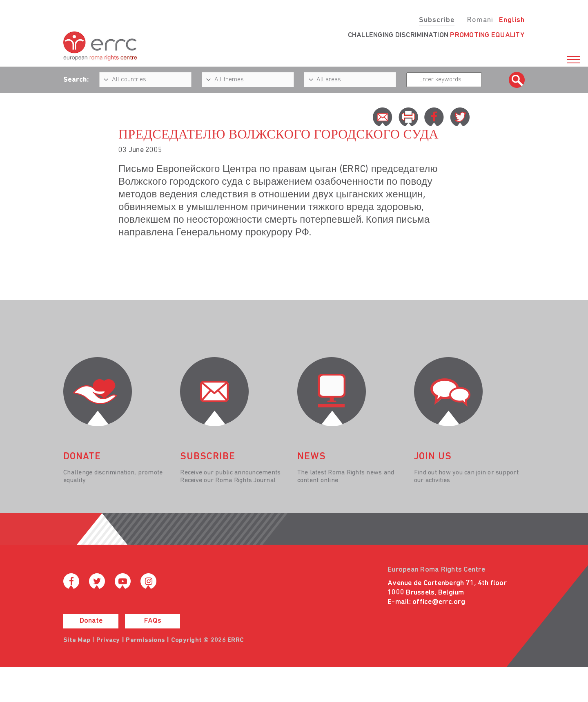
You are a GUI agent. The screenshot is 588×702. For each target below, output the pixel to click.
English (512, 20)
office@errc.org (439, 602)
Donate (91, 621)
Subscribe (437, 20)
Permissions (145, 640)
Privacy (108, 640)
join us (433, 457)
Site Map (77, 640)
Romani (480, 20)
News (312, 457)
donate (82, 457)
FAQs (153, 621)
